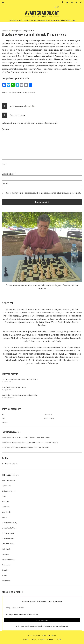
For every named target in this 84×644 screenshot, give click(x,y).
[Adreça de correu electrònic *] (42, 608)
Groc (3, 418)
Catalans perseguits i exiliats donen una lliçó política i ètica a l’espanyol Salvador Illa (34, 442)
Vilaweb (4, 575)
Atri (3, 414)
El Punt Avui (6, 507)
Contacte (43, 639)
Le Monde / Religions (8, 538)
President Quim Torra (9, 560)
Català (51, 639)
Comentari (6, 129)
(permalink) (31, 92)
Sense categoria (49, 418)
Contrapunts (26, 31)
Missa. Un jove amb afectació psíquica (14, 387)
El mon (4, 496)
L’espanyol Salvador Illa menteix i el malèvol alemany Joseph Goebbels (30, 437)
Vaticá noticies (7, 581)
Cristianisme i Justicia (9, 491)
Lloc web (5, 183)
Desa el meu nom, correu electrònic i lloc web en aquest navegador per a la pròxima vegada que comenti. (43, 193)
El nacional (5, 501)
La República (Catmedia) (9, 523)
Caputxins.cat (6, 486)
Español (59, 639)
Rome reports (6, 565)
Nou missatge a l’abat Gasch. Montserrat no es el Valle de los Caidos (30, 447)
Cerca (80, 2)
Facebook (62, 2)
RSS (71, 2)
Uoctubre (5, 422)
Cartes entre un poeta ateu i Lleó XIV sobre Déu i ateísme (20, 379)
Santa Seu (5, 570)
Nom (4, 164)
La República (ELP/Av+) (9, 528)
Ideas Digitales (7, 512)
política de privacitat (42, 626)
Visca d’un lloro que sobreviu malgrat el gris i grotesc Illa (20, 395)
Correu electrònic (9, 174)
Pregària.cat (6, 554)
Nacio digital (6, 549)
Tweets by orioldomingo (10, 464)
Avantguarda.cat (42, 13)
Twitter (66, 2)
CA (55, 7)
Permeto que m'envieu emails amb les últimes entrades (21, 615)
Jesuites (4, 517)
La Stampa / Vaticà (8, 533)
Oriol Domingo (6, 31)
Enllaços (34, 639)
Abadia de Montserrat (9, 480)
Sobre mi (25, 639)
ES (58, 7)
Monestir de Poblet (8, 544)
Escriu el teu (31, 106)
